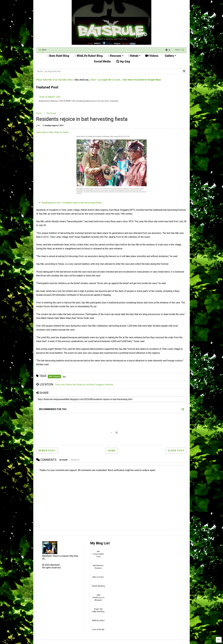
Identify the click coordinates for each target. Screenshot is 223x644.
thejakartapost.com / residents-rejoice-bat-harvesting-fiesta (72, 203)
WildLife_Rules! (98, 621)
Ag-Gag (123, 61)
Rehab (134, 56)
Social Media (102, 61)
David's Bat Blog (98, 586)
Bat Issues (51, 113)
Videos (152, 56)
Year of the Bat (98, 629)
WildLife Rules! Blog (89, 56)
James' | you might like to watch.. (106, 80)
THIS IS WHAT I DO (50, 97)
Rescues (116, 56)
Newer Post (47, 451)
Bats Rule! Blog (58, 56)
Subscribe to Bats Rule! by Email (52, 132)
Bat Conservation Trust (98, 554)
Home (39, 113)
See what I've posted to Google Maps (142, 80)
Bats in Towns (98, 577)
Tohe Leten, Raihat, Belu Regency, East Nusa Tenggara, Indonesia (84, 385)
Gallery (170, 56)
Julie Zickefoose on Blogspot (98, 598)
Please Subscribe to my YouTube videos (54, 80)
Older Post (176, 451)
